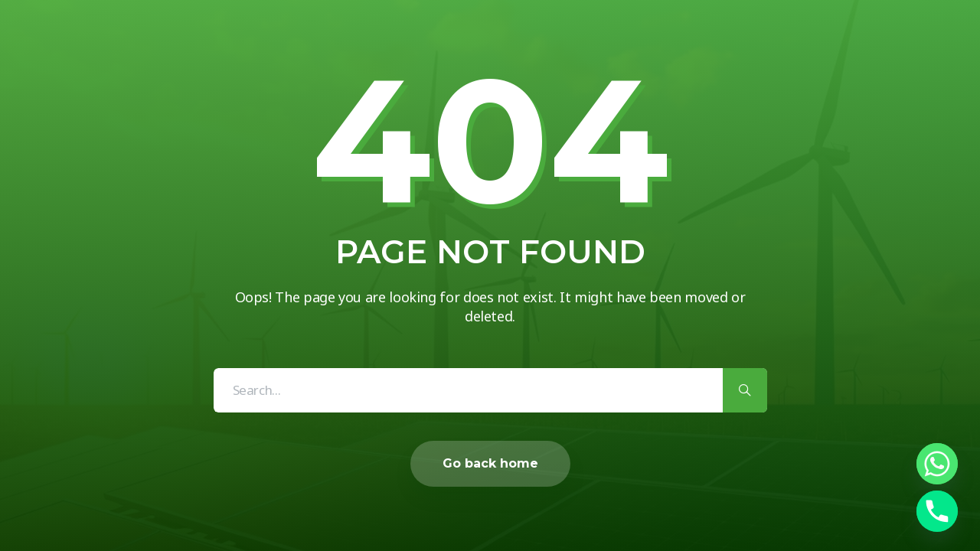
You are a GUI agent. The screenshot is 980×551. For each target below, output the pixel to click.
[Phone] (937, 511)
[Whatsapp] (937, 464)
